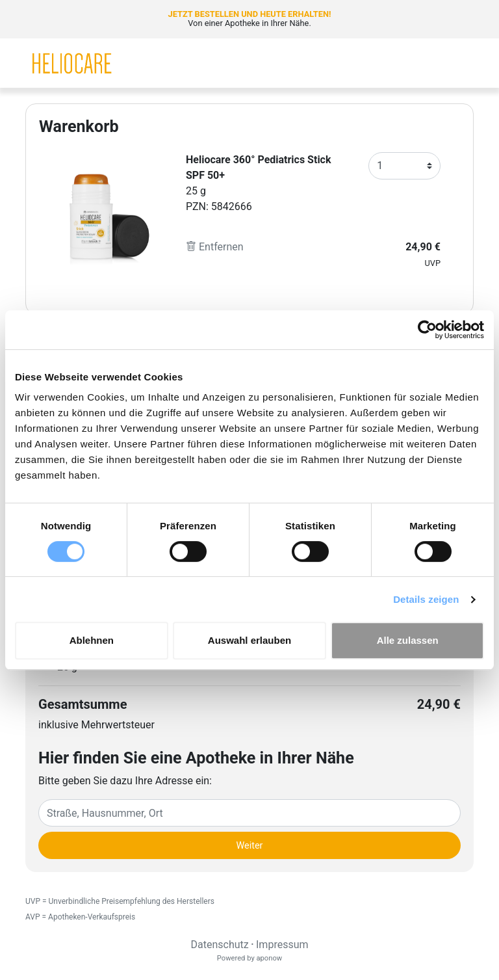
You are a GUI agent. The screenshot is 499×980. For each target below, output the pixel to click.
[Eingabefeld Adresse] (249, 813)
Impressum (282, 945)
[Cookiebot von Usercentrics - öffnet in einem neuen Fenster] (427, 330)
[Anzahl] (404, 166)
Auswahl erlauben (249, 640)
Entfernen (215, 247)
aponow (269, 958)
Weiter (250, 846)
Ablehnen (92, 640)
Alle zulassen (408, 640)
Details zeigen (426, 599)
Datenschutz (219, 945)
